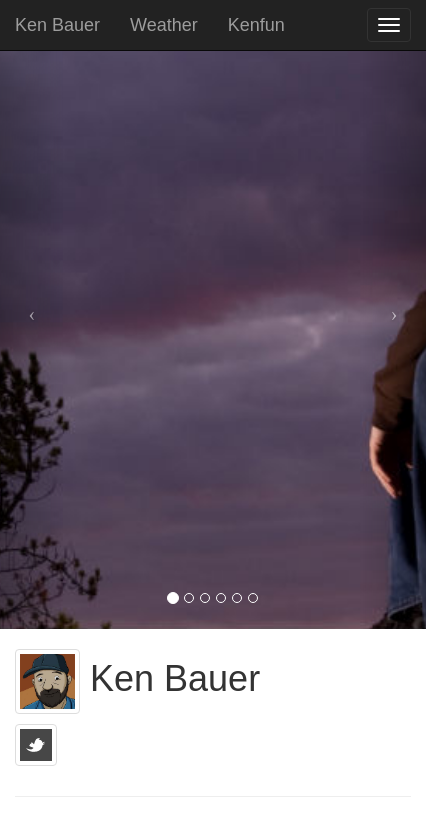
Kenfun (256, 25)
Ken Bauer (57, 25)
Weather (164, 25)
